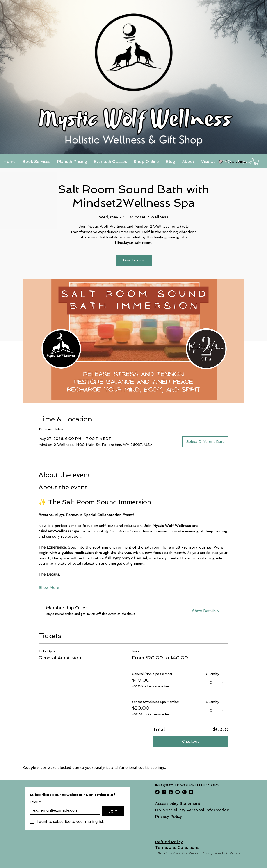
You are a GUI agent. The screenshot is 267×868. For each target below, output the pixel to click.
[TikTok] (157, 792)
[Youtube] (178, 792)
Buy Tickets (133, 260)
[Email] (64, 810)
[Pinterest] (184, 792)
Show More (49, 588)
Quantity (212, 674)
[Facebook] (171, 792)
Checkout (191, 741)
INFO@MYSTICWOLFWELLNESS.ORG (187, 785)
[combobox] (217, 683)
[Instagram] (164, 792)
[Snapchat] (191, 792)
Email (35, 802)
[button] (256, 162)
